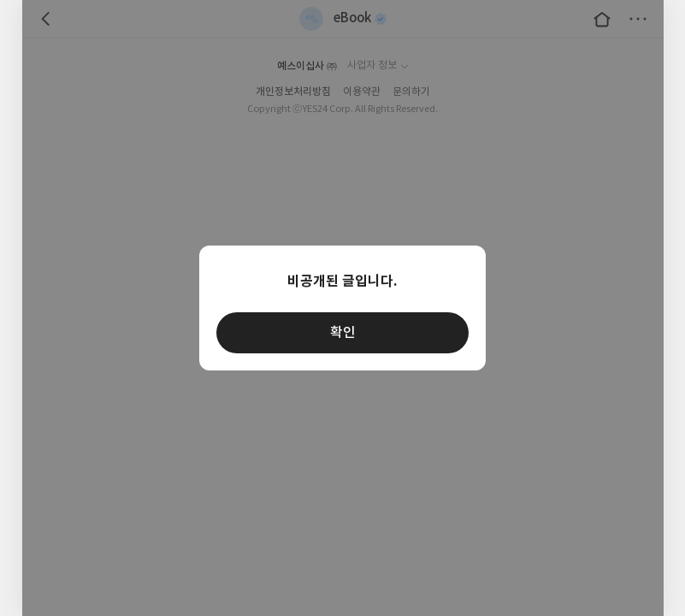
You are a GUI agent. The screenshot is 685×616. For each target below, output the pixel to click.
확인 (343, 333)
